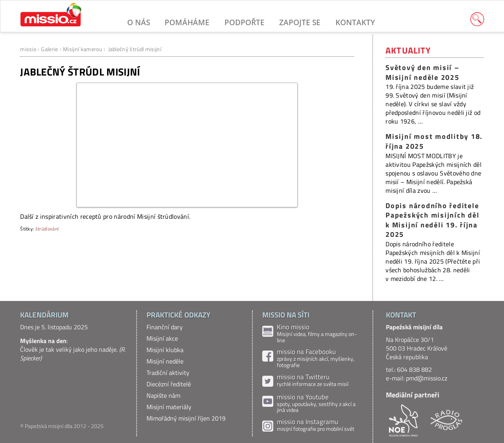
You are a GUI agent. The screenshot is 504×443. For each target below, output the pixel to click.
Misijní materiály (169, 407)
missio (28, 49)
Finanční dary (165, 327)
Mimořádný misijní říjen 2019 (186, 418)
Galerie (49, 49)
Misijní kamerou (82, 49)
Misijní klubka (165, 350)
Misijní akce (162, 338)
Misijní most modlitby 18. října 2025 (434, 141)
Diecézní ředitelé (169, 384)
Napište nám (163, 395)
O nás (139, 22)
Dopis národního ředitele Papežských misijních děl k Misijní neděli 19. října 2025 (432, 220)
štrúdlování (47, 229)
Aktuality (408, 50)
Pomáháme (187, 22)
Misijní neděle (165, 361)
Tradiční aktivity (168, 373)
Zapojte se (300, 22)
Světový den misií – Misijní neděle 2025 (422, 72)
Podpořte (245, 22)
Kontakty (355, 22)
